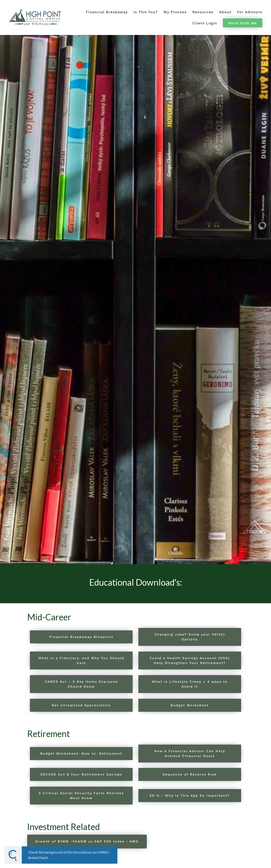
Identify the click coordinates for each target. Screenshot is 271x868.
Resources (203, 12)
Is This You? (146, 12)
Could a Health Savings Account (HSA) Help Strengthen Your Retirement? (190, 660)
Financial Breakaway (107, 12)
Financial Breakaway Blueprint (81, 637)
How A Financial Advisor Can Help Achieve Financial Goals (190, 754)
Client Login (205, 23)
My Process (175, 12)
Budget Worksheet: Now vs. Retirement (81, 754)
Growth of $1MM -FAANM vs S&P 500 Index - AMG (87, 841)
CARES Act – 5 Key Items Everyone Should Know (81, 684)
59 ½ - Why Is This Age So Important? (190, 796)
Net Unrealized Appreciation (81, 705)
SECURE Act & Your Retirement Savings (81, 774)
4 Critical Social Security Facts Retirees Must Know (81, 796)
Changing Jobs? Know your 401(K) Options (190, 637)
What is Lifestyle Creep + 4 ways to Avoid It (190, 684)
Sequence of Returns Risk (190, 774)
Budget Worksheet (190, 705)
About (225, 12)
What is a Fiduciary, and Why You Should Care (81, 660)
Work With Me (243, 23)
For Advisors (250, 12)
